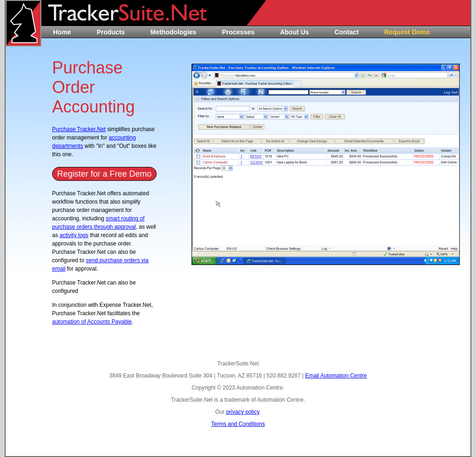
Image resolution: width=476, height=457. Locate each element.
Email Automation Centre (336, 376)
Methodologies (174, 32)
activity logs (74, 235)
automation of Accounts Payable (92, 322)
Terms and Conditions (238, 424)
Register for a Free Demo (104, 174)
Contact (347, 32)
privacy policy (242, 412)
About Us (294, 32)
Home (62, 32)
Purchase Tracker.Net (79, 129)
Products (111, 32)
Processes (238, 32)
